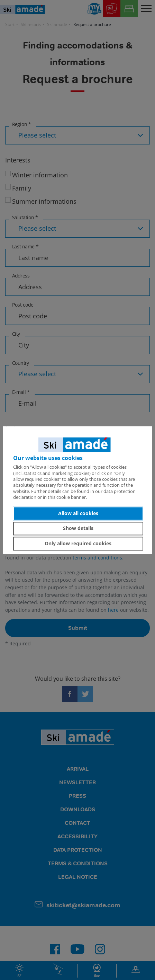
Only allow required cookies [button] (78, 543)
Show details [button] (78, 528)
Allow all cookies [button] (78, 513)
